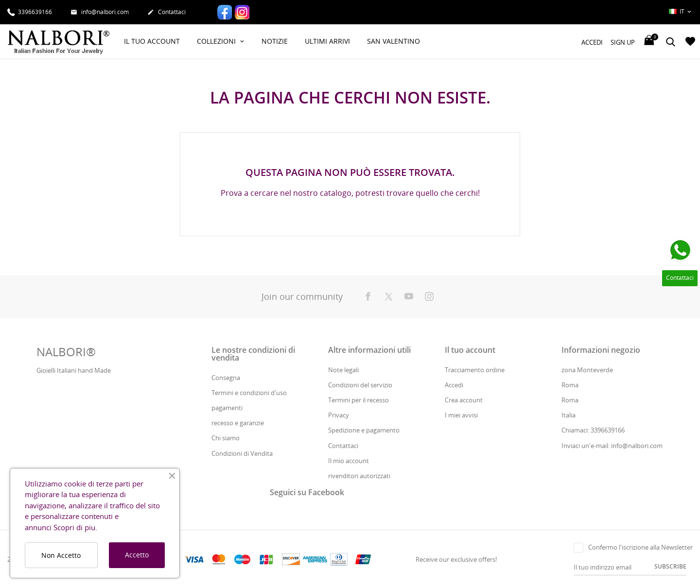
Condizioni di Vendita (242, 453)
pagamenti (227, 408)
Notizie (275, 41)
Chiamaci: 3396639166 (593, 430)
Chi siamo (226, 438)
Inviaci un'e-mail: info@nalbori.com (612, 446)
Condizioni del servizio (360, 385)
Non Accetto (61, 555)
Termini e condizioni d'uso (249, 393)
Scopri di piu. (75, 527)
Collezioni (217, 41)
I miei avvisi (461, 415)
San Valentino (394, 41)
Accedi (454, 385)
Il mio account (349, 461)
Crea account (464, 400)
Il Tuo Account (152, 41)
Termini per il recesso (359, 400)
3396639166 (30, 11)
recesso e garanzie (238, 423)
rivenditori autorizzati (359, 476)
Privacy (339, 415)
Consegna (226, 378)
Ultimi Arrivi (327, 41)
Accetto (137, 555)
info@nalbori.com (100, 13)
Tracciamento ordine (475, 370)
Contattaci (166, 13)
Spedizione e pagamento (364, 430)
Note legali (343, 370)
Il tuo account (470, 350)
